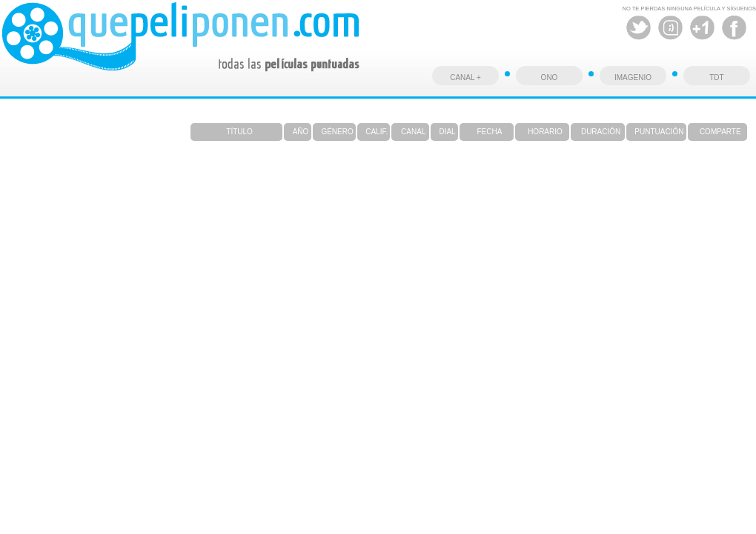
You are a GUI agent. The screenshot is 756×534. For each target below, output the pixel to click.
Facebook (734, 28)
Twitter (639, 28)
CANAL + (465, 78)
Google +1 (702, 28)
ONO (550, 78)
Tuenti (670, 28)
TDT (716, 78)
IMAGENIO (633, 78)
